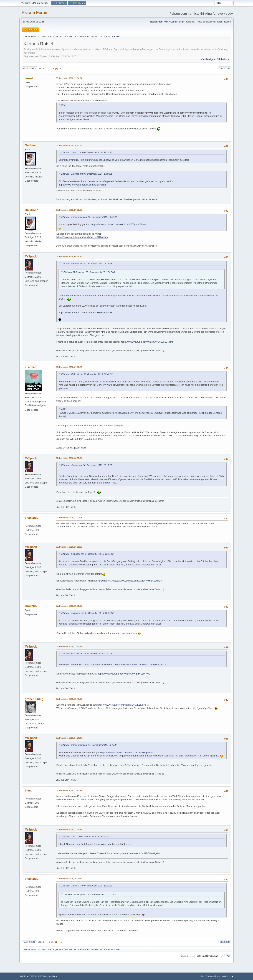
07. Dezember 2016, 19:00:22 (69, 879)
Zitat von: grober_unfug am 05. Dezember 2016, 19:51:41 (89, 217)
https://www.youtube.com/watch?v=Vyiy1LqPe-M (123, 705)
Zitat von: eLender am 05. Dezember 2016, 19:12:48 (87, 264)
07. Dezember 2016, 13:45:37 (69, 699)
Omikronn (32, 145)
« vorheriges (208, 59)
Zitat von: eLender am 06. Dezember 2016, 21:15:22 (87, 465)
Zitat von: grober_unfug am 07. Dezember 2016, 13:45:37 (89, 745)
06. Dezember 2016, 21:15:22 (69, 367)
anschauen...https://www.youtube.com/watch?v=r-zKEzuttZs (130, 581)
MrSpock (31, 256)
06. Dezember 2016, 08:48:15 (69, 256)
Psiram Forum (35, 12)
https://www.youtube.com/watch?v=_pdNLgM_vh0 (124, 674)
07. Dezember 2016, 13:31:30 (69, 606)
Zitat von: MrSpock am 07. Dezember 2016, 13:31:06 (87, 654)
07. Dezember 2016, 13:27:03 (69, 518)
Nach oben (29, 942)
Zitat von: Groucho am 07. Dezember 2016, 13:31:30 (87, 886)
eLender (30, 367)
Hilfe (202, 976)
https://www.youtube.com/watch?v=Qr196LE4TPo (147, 342)
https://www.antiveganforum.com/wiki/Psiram (83, 185)
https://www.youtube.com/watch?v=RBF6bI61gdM (133, 853)
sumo (29, 790)
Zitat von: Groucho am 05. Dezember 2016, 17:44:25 (87, 152)
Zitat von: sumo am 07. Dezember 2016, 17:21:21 (85, 837)
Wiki (166, 22)
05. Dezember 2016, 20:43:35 (69, 145)
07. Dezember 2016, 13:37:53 (69, 646)
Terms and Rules (213, 976)
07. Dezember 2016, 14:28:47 (69, 738)
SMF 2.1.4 (24, 976)
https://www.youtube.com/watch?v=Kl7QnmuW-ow (118, 224)
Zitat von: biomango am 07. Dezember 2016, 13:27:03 (87, 554)
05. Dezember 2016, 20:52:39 (69, 210)
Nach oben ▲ (228, 976)
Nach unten (29, 69)
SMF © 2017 (36, 976)
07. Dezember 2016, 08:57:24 (69, 458)
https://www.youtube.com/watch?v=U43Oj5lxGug (82, 237)
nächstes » (223, 59)
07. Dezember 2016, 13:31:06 (69, 547)
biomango (32, 518)
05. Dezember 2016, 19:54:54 (69, 78)
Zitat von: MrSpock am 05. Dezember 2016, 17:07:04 (89, 272)
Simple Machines (49, 976)
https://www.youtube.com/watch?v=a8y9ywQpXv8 (85, 313)
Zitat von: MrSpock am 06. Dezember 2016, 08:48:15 (87, 374)
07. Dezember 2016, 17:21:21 (69, 790)
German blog (177, 22)
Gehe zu (184, 956)
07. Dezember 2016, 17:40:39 (69, 829)
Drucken (225, 69)
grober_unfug (34, 699)
